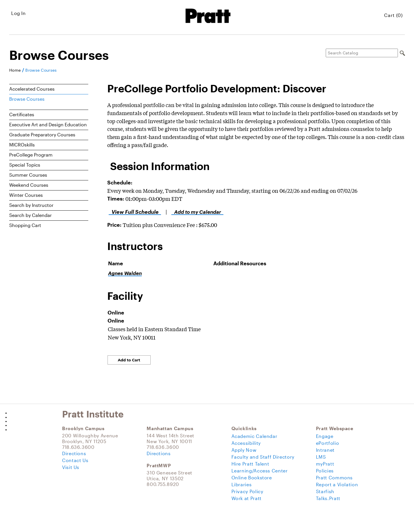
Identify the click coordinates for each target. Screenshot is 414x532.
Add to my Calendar (196, 212)
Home (15, 70)
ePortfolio (327, 443)
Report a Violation (337, 484)
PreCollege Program (31, 155)
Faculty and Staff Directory (263, 457)
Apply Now (244, 450)
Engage (325, 436)
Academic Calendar (254, 436)
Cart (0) (393, 15)
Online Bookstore (252, 477)
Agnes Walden (125, 273)
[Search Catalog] (362, 53)
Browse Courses (41, 70)
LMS (321, 457)
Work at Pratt (247, 498)
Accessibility (246, 443)
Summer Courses (28, 175)
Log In (19, 13)
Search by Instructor (31, 205)
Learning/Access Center (260, 471)
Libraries (242, 484)
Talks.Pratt (328, 498)
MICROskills (22, 145)
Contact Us (75, 460)
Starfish (325, 491)
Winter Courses (26, 195)
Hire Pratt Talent (250, 464)
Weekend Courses (29, 185)
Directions (74, 453)
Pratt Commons (334, 477)
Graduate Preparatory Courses (42, 135)
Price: (114, 225)
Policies (325, 471)
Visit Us (71, 467)
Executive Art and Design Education (48, 124)
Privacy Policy (247, 491)
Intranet (325, 450)
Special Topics (25, 165)
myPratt (325, 464)
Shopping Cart (25, 225)
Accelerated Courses (32, 89)
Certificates (22, 114)
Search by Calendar (30, 215)
